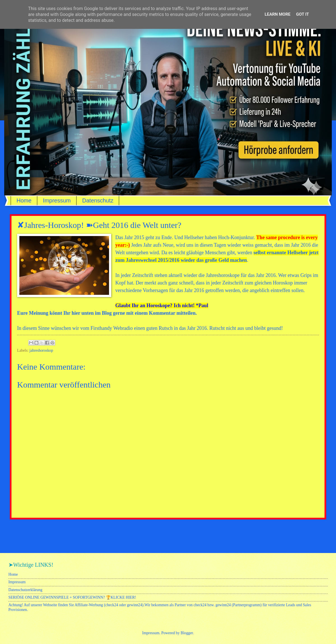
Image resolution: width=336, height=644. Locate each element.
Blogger (187, 633)
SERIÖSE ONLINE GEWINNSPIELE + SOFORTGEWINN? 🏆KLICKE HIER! (72, 597)
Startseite (169, 530)
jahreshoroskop (41, 350)
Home (24, 200)
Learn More (277, 14)
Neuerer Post (24, 530)
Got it (302, 14)
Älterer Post (313, 530)
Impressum (57, 200)
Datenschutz (98, 200)
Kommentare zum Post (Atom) (53, 542)
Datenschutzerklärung (25, 590)
